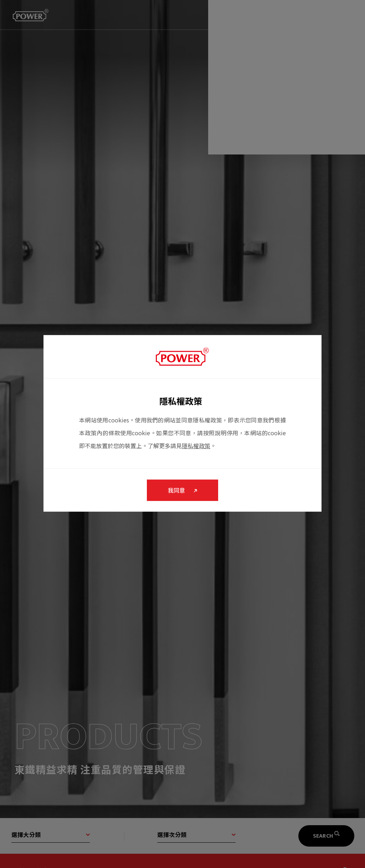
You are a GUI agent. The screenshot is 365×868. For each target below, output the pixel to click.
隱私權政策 (196, 447)
